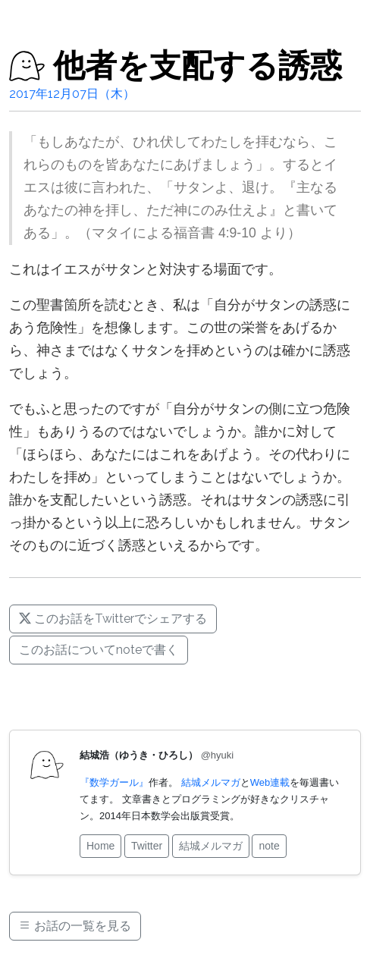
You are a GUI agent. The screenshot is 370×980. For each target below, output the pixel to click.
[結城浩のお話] (27, 66)
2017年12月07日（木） (72, 94)
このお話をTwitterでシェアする (113, 619)
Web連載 (270, 782)
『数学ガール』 (114, 782)
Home (100, 846)
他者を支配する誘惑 (198, 66)
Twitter (147, 846)
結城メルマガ (211, 782)
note (269, 846)
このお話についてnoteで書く (99, 650)
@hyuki (218, 755)
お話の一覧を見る (75, 926)
